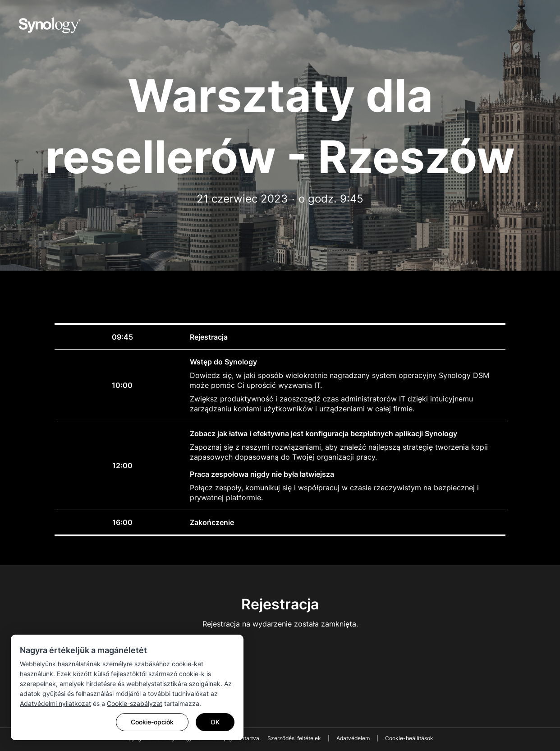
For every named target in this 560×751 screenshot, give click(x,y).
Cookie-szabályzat (135, 703)
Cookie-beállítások (409, 738)
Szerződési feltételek (294, 738)
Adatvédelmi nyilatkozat (55, 703)
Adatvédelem (353, 738)
